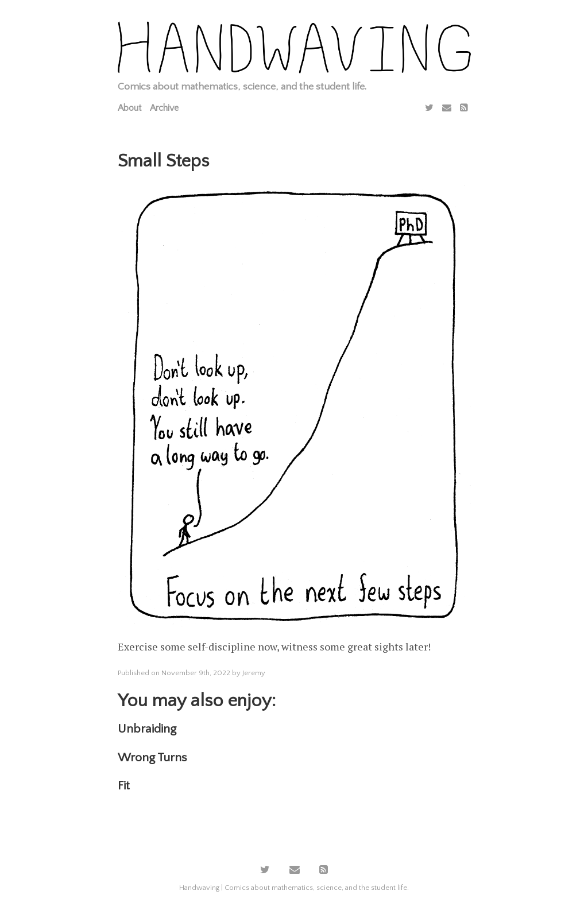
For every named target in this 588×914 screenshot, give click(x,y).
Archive (164, 108)
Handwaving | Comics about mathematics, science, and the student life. (294, 888)
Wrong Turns (152, 758)
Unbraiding (147, 729)
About (129, 108)
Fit (124, 786)
